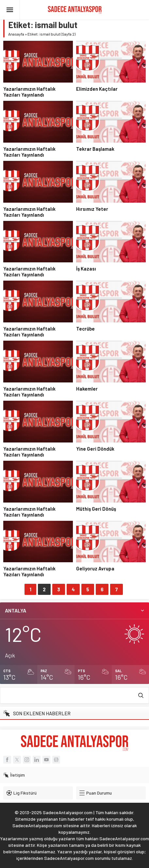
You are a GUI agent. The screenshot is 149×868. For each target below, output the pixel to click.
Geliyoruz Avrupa (95, 568)
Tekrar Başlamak (95, 149)
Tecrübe (85, 329)
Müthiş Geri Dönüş (96, 509)
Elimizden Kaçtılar (97, 89)
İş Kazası (86, 269)
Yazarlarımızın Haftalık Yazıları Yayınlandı (29, 92)
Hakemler (87, 389)
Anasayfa (16, 34)
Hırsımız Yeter (92, 209)
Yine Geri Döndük (95, 449)
